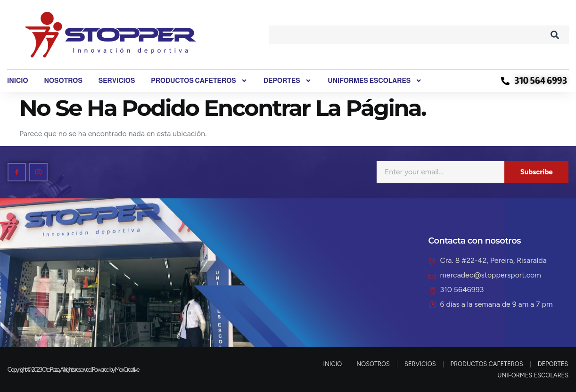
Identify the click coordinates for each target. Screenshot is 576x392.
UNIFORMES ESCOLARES (375, 81)
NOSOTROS (63, 81)
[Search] (555, 35)
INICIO (17, 81)
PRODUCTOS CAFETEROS (199, 81)
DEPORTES (288, 81)
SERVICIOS (117, 81)
